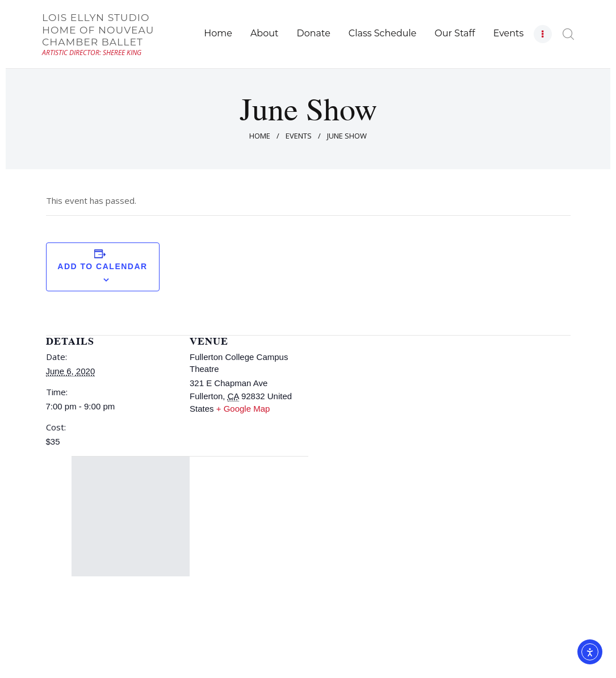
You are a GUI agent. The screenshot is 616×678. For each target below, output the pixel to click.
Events (299, 136)
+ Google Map (243, 409)
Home (260, 136)
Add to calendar (102, 266)
